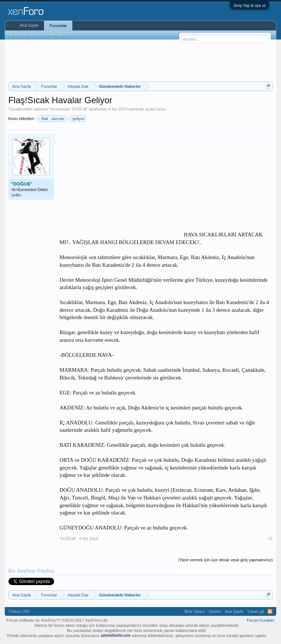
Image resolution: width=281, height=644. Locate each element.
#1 (270, 539)
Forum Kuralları (261, 620)
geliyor (77, 119)
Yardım (215, 611)
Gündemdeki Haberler (29, 109)
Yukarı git (255, 611)
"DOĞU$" (79, 109)
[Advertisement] (142, 60)
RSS (270, 611)
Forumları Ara (24, 35)
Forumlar (58, 26)
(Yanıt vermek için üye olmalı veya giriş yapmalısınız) (225, 560)
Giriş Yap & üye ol (249, 5)
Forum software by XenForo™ (57, 620)
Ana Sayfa (29, 25)
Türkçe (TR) (19, 611)
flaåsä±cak (52, 119)
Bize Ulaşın (195, 611)
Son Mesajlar (55, 35)
